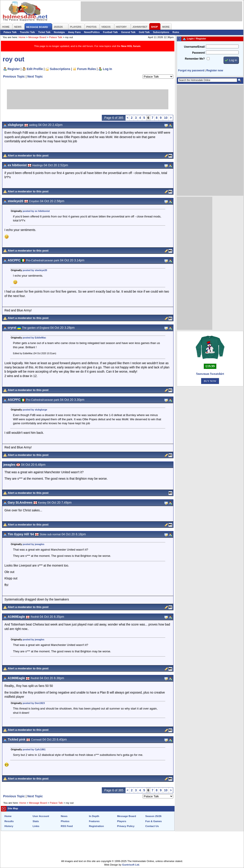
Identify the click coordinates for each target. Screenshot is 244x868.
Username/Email (194, 47)
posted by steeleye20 (35, 270)
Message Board (37, 37)
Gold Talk (144, 32)
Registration (96, 826)
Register (14, 69)
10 (166, 118)
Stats (36, 821)
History (9, 826)
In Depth (94, 816)
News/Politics (92, 32)
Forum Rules (87, 69)
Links (36, 826)
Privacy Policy (126, 826)
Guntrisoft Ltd (131, 865)
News (64, 816)
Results (9, 821)
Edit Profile (35, 69)
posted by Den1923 (34, 703)
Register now (215, 70)
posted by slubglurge (35, 410)
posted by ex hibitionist (36, 211)
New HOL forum (131, 46)
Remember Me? (195, 59)
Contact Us (152, 826)
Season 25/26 (153, 816)
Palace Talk (10, 32)
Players (122, 821)
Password (198, 53)
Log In (107, 69)
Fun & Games (153, 821)
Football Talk (110, 32)
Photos (65, 821)
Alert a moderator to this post (28, 155)
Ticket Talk (44, 32)
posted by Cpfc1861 (34, 749)
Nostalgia (59, 32)
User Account (41, 816)
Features (94, 821)
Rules (176, 32)
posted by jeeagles (33, 544)
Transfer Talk (27, 32)
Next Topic (35, 76)
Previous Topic (14, 76)
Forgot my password (191, 70)
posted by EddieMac (34, 338)
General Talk (128, 32)
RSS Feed (67, 826)
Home (22, 37)
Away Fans (74, 32)
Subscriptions (161, 32)
